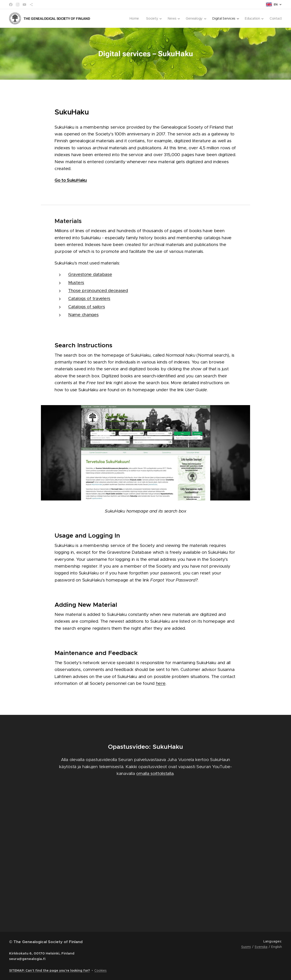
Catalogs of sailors (87, 307)
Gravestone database (90, 274)
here (161, 683)
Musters (76, 283)
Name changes (83, 315)
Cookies (100, 970)
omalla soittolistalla (155, 773)
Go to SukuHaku (71, 180)
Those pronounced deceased (98, 291)
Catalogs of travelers (89, 298)
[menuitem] (135, 18)
